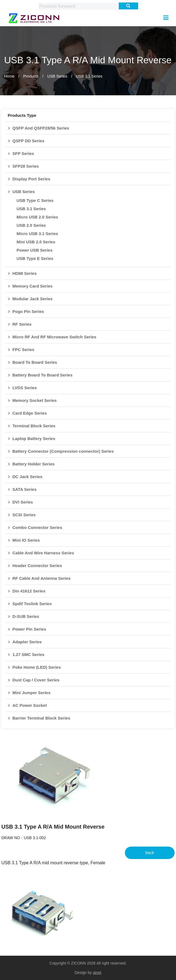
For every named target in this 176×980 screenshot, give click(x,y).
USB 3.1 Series (89, 76)
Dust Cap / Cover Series (36, 680)
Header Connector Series (37, 566)
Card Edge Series (30, 413)
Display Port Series (31, 179)
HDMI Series (25, 273)
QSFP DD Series (28, 141)
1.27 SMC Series (28, 654)
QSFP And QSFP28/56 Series (41, 128)
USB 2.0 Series (31, 225)
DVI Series (23, 502)
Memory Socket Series (35, 400)
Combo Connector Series (37, 527)
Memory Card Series (32, 286)
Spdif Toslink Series (32, 604)
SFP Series (23, 153)
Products (31, 76)
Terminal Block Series (34, 426)
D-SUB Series (26, 616)
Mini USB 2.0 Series (36, 242)
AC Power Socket (30, 705)
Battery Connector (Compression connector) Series (63, 451)
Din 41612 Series (29, 591)
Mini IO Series (26, 540)
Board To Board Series (35, 362)
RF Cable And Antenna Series (42, 578)
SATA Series (24, 489)
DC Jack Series (27, 477)
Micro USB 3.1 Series (37, 234)
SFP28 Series (26, 166)
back (150, 853)
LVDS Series (25, 388)
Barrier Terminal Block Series (41, 718)
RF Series (22, 324)
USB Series (57, 76)
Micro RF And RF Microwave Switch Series (54, 337)
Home (9, 76)
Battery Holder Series (34, 464)
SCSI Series (24, 515)
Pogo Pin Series (28, 311)
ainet (97, 973)
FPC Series (23, 350)
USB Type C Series (35, 200)
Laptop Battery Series (34, 438)
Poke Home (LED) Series (37, 667)
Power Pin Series (29, 629)
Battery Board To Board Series (42, 375)
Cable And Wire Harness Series (43, 553)
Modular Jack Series (32, 299)
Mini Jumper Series (31, 693)
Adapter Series (27, 642)
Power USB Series (35, 250)
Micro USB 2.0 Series (37, 217)
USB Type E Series (35, 258)
